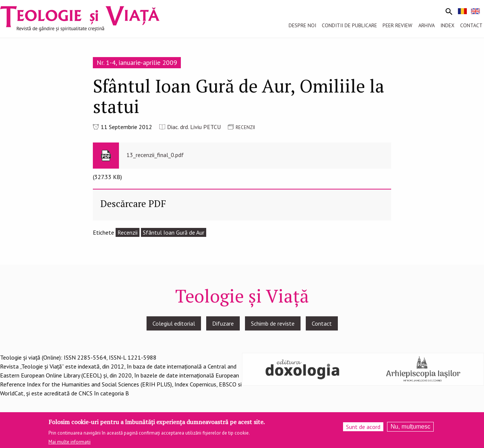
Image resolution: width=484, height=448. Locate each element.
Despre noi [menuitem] (302, 25)
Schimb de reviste (273, 323)
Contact (322, 323)
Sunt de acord (363, 429)
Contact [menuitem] (471, 25)
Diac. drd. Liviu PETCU (194, 127)
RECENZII (245, 127)
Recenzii (128, 232)
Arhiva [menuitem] (427, 25)
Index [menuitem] (447, 25)
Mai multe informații (70, 444)
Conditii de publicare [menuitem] (349, 25)
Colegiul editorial (174, 323)
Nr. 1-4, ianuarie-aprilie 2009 (137, 62)
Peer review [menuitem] (397, 25)
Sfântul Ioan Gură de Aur (174, 232)
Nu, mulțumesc (410, 429)
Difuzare (223, 323)
